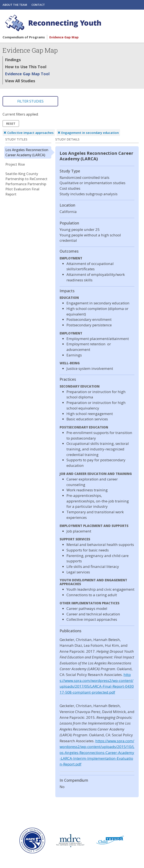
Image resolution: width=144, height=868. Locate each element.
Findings (13, 60)
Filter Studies (30, 101)
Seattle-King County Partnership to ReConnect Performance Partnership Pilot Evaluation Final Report (26, 184)
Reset (11, 124)
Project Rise (15, 164)
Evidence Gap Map (64, 37)
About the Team (15, 5)
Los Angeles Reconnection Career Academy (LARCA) (27, 152)
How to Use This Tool (26, 67)
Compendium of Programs (24, 37)
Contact (38, 5)
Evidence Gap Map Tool (27, 74)
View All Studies (20, 81)
